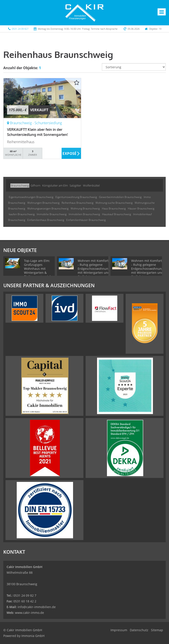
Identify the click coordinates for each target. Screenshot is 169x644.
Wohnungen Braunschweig (43, 203)
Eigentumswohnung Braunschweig (76, 197)
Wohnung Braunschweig (85, 208)
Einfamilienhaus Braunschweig (46, 220)
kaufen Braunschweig (22, 214)
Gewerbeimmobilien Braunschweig (120, 197)
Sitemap (157, 630)
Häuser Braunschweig (141, 208)
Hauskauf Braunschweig (117, 214)
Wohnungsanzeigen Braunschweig (48, 208)
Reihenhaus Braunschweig (77, 203)
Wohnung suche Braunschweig (114, 203)
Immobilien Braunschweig (84, 214)
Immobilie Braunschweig (52, 214)
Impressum (119, 630)
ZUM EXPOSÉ (71, 154)
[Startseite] (84, 13)
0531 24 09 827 (20, 29)
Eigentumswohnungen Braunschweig (31, 197)
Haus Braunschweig (114, 208)
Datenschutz (139, 630)
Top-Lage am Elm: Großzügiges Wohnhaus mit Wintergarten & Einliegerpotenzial (37, 269)
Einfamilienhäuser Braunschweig (86, 220)
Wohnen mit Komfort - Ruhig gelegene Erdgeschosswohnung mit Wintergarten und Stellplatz (94, 269)
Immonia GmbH (33, 636)
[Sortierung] (134, 67)
